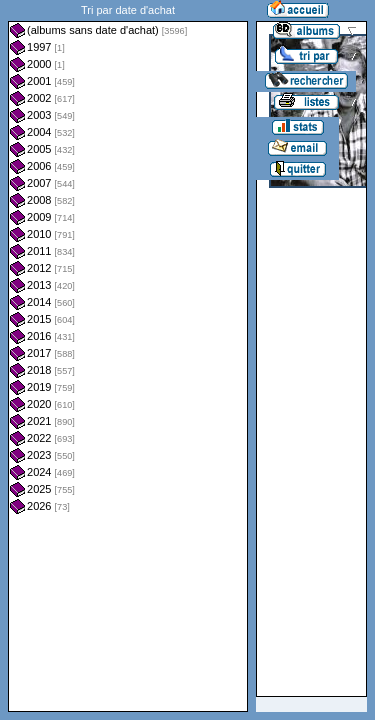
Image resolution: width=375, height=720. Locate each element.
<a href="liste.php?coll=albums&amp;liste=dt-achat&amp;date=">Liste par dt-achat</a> (128, 356)
